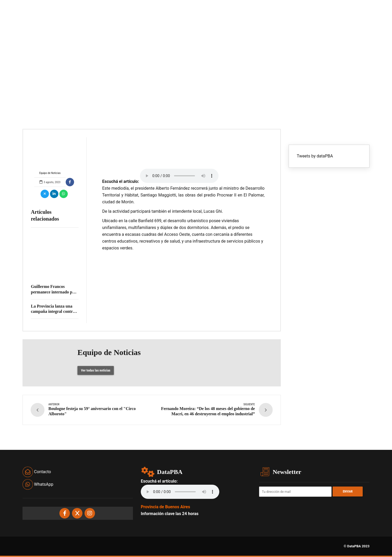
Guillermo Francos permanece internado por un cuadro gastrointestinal (54, 292)
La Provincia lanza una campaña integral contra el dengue (53, 312)
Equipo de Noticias (50, 156)
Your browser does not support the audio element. (179, 176)
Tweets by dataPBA (315, 156)
